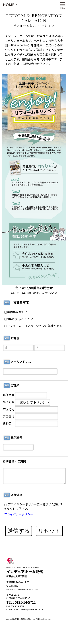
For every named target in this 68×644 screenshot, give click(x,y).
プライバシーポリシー (19, 514)
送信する (19, 531)
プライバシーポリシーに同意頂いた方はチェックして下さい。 (33, 507)
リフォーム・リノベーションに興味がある (33, 326)
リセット (49, 531)
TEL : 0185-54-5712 (21, 602)
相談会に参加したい (19, 319)
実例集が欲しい (16, 312)
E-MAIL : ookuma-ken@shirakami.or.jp (24, 609)
